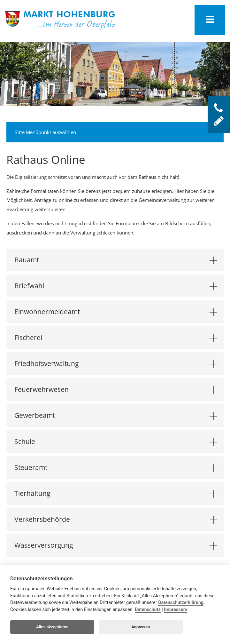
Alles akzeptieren (52, 627)
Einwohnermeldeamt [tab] (116, 312)
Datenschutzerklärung (181, 603)
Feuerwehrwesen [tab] (116, 389)
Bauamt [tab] (116, 260)
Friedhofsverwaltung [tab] (116, 363)
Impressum (176, 610)
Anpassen (141, 627)
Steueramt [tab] (116, 467)
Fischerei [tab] (116, 338)
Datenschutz (148, 610)
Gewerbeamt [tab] (116, 415)
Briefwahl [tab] (116, 286)
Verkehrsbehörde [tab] (116, 519)
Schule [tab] (116, 441)
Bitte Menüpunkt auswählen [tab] (116, 131)
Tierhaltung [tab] (116, 493)
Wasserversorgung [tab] (116, 545)
